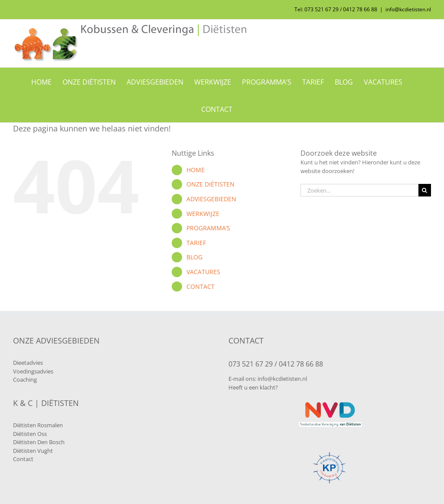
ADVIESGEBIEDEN (211, 199)
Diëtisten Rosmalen (38, 425)
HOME (196, 170)
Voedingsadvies (33, 371)
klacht (268, 387)
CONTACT (201, 286)
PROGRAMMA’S (208, 228)
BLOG (194, 257)
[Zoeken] (425, 190)
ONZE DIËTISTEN (211, 184)
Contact (23, 459)
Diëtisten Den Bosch (39, 442)
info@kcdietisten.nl (408, 9)
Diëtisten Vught (33, 451)
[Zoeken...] (359, 190)
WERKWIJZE (203, 214)
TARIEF (196, 243)
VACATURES (203, 272)
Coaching (25, 380)
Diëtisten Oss (30, 434)
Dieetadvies (28, 363)
